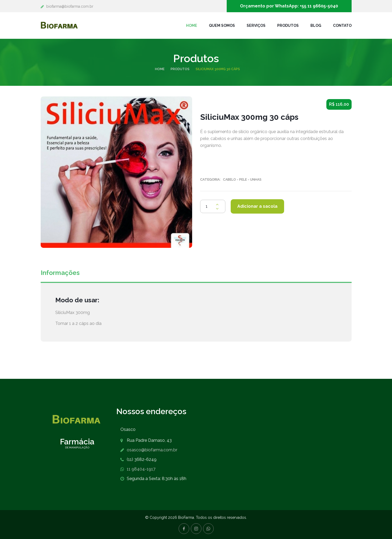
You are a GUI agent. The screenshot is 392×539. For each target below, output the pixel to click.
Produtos (288, 26)
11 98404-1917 (141, 469)
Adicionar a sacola (257, 206)
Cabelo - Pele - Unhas (242, 180)
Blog (316, 26)
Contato (342, 26)
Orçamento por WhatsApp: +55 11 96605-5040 (289, 6)
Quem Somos (222, 26)
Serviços (256, 26)
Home (192, 26)
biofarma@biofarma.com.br (70, 6)
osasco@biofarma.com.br (152, 450)
